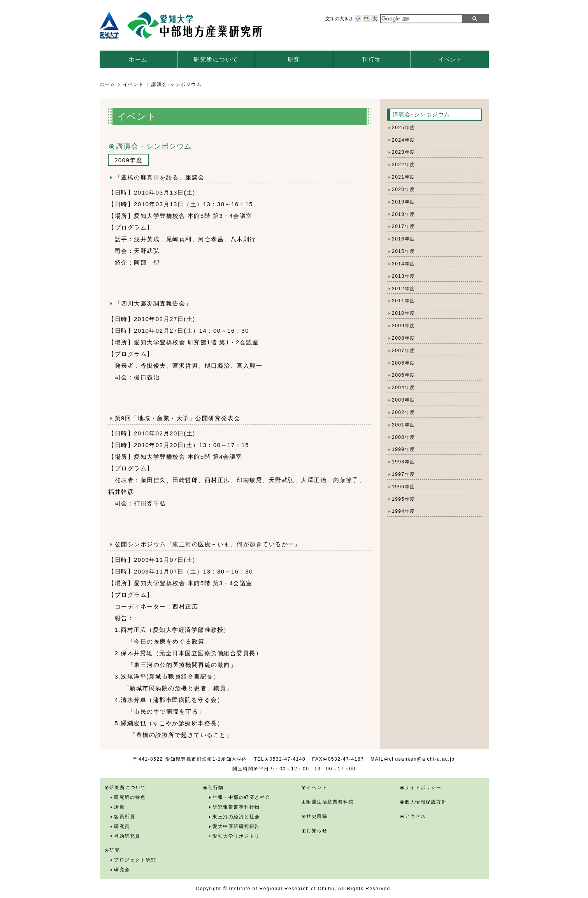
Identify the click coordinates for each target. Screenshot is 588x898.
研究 (294, 59)
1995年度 (404, 499)
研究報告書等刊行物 (236, 807)
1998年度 (404, 462)
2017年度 (404, 226)
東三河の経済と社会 (236, 817)
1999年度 (404, 449)
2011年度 (404, 301)
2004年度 (404, 388)
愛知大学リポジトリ (236, 836)
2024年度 (404, 140)
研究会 (122, 870)
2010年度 (404, 313)
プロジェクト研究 (135, 860)
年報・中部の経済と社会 (241, 797)
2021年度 (404, 177)
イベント (450, 59)
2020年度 (404, 189)
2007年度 (404, 351)
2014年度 (404, 264)
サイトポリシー (423, 788)
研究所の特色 (130, 797)
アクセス (415, 816)
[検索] (420, 19)
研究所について (216, 59)
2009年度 (404, 326)
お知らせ (317, 831)
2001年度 (404, 425)
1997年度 (404, 474)
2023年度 (404, 152)
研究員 (122, 826)
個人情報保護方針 (426, 802)
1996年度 (404, 487)
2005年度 (404, 375)
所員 (119, 807)
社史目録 (317, 816)
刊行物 (372, 59)
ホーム (138, 59)
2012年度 (404, 289)
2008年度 (404, 338)
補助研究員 (127, 836)
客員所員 (125, 817)
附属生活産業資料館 (330, 802)
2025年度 (404, 128)
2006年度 (404, 363)
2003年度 (404, 400)
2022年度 (404, 165)
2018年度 (404, 214)
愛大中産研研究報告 (236, 826)
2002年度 (404, 412)
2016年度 (404, 239)
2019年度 (404, 202)
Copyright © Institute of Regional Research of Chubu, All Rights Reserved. (294, 889)
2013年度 (404, 276)
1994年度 (404, 511)
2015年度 (404, 251)
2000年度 (404, 437)
